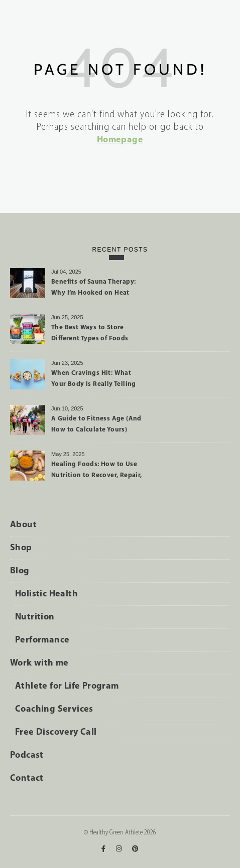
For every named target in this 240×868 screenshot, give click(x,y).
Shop (21, 548)
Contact (27, 779)
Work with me (39, 663)
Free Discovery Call (56, 732)
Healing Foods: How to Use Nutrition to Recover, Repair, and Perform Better (97, 472)
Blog (20, 571)
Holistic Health (46, 594)
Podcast (27, 755)
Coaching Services (54, 709)
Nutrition (35, 617)
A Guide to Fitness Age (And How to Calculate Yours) (96, 424)
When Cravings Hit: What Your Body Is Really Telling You (94, 380)
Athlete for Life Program (67, 686)
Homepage (120, 140)
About (23, 525)
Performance (42, 640)
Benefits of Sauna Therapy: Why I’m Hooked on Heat (93, 287)
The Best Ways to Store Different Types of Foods (90, 333)
